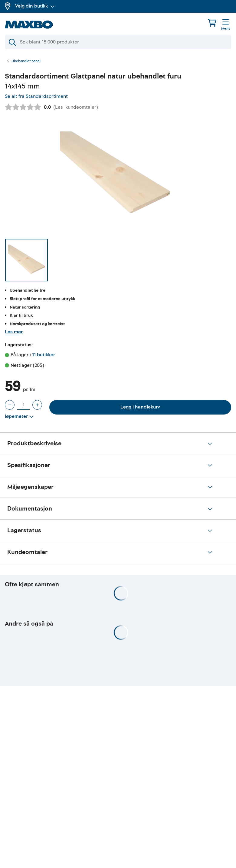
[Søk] (118, 42)
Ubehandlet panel (26, 61)
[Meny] (226, 25)
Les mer (14, 332)
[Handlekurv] (212, 23)
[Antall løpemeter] (23, 405)
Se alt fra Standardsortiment (36, 96)
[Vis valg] (19, 417)
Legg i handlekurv (140, 407)
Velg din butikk (35, 6)
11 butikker (44, 355)
